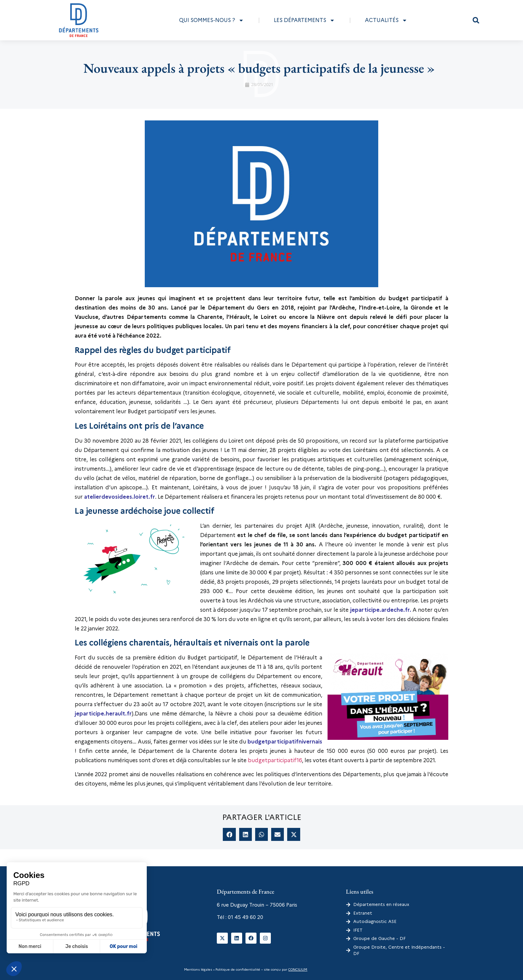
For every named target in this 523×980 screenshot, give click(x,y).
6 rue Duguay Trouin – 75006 (251, 905)
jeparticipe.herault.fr (103, 714)
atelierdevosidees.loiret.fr (120, 497)
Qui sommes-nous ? (211, 20)
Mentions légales (198, 969)
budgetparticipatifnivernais (285, 742)
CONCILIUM (298, 969)
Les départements (304, 20)
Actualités (386, 20)
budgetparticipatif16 (275, 760)
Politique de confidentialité (237, 969)
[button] (476, 20)
